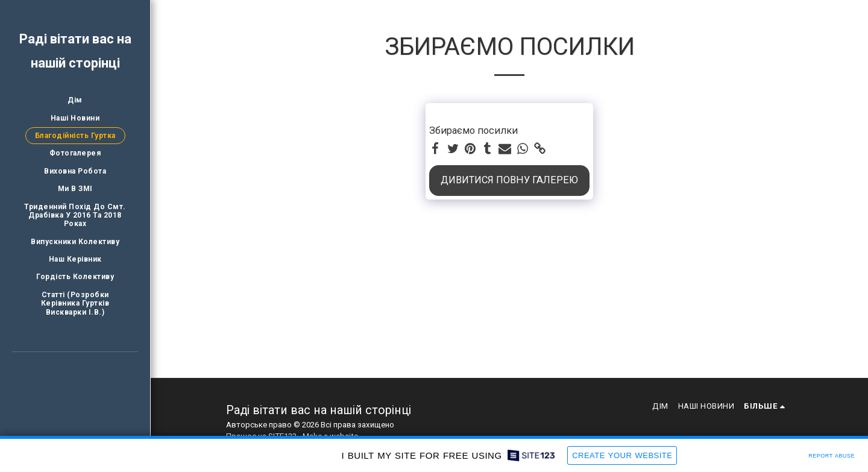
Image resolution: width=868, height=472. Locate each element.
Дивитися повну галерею (509, 180)
